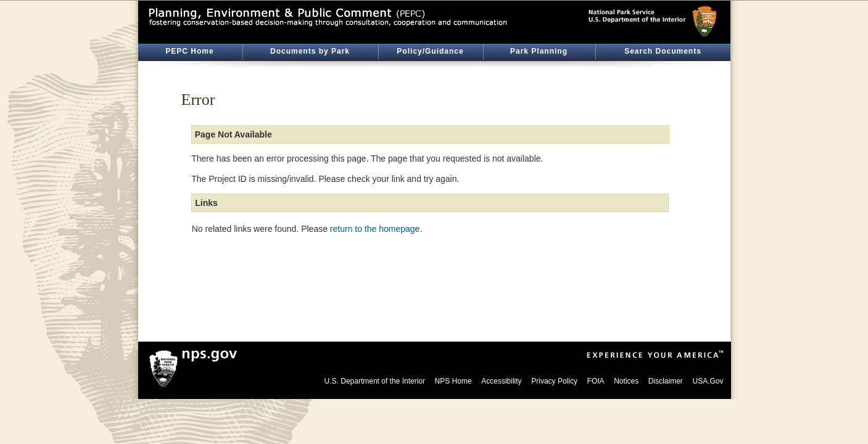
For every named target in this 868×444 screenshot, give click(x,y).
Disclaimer (666, 381)
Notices (626, 381)
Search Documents (663, 51)
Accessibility (501, 381)
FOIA (596, 381)
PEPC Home (189, 51)
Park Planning (539, 51)
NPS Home (453, 381)
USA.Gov (708, 381)
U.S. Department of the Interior (375, 381)
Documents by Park (310, 51)
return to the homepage (375, 229)
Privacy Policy (554, 381)
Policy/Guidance (430, 51)
